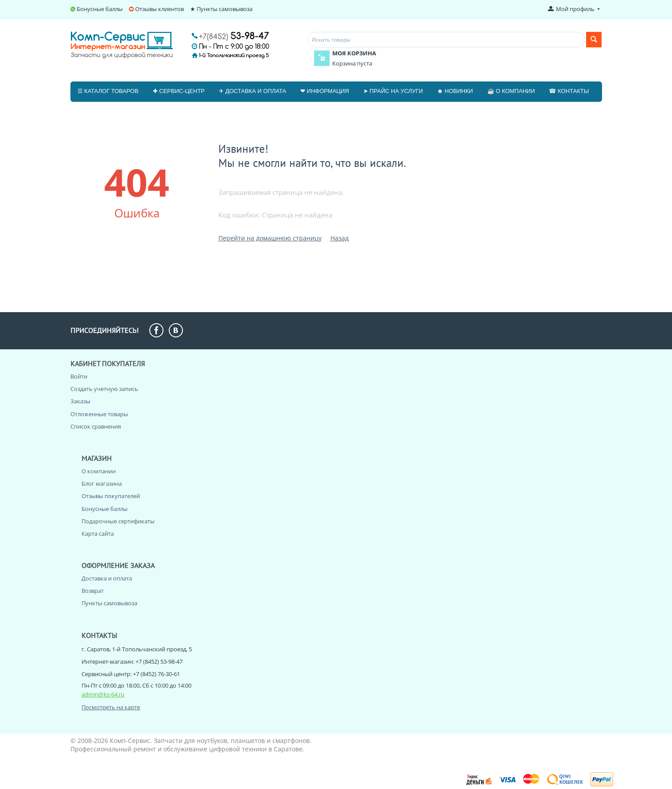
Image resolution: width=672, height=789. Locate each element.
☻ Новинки (455, 91)
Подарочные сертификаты (118, 521)
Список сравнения (96, 426)
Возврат (93, 591)
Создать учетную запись (104, 389)
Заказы (80, 401)
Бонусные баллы (100, 9)
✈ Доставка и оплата (252, 91)
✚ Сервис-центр (179, 91)
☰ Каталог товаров (108, 91)
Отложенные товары (99, 414)
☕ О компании (511, 91)
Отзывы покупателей (111, 496)
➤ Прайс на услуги (393, 91)
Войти (79, 376)
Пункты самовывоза (109, 603)
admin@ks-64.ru (103, 694)
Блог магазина (102, 483)
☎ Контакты (569, 91)
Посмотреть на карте (111, 707)
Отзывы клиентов (159, 9)
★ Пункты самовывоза (221, 9)
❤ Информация (325, 91)
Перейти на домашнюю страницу (270, 238)
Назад (340, 238)
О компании (99, 471)
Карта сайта (98, 534)
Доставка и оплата (107, 578)
